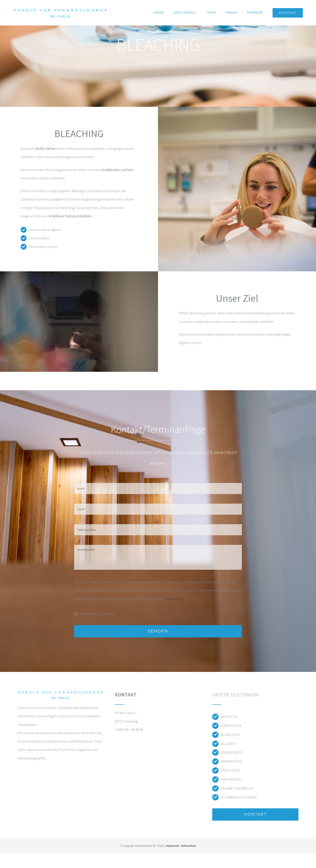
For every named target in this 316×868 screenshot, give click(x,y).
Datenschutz (174, 599)
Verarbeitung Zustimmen (97, 614)
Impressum (172, 846)
